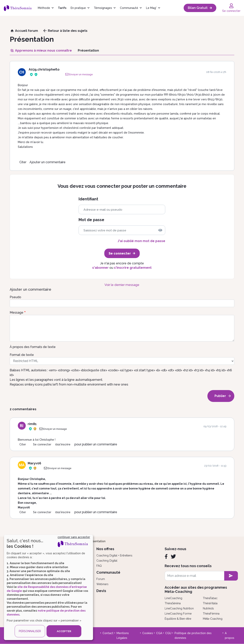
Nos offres (105, 549)
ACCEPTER (64, 631)
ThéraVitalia (210, 603)
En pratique (78, 8)
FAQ (99, 566)
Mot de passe (91, 220)
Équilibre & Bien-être (178, 619)
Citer (23, 162)
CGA (159, 633)
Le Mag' (151, 8)
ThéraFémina (211, 614)
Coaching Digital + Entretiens (114, 555)
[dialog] (48, 587)
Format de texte (22, 355)
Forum (101, 579)
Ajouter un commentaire (47, 162)
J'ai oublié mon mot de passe (141, 241)
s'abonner (100, 268)
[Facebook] (166, 556)
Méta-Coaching (213, 619)
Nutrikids (208, 608)
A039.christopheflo (44, 69)
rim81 (32, 424)
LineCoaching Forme (178, 614)
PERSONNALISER (30, 631)
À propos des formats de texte (33, 347)
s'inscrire (65, 444)
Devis (101, 591)
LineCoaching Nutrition (179, 608)
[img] (160, 230)
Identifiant (88, 199)
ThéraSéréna (173, 603)
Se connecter (42, 444)
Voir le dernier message (122, 285)
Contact (108, 633)
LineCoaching (173, 598)
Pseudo (15, 297)
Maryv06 (34, 463)
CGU (168, 633)
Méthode (44, 8)
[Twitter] (173, 556)
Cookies (148, 633)
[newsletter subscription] (231, 576)
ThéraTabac (210, 598)
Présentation (97, 541)
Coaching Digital (107, 561)
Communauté (129, 8)
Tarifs (62, 8)
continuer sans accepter (74, 537)
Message (17, 313)
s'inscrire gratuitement (133, 268)
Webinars (102, 584)
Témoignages (103, 8)
